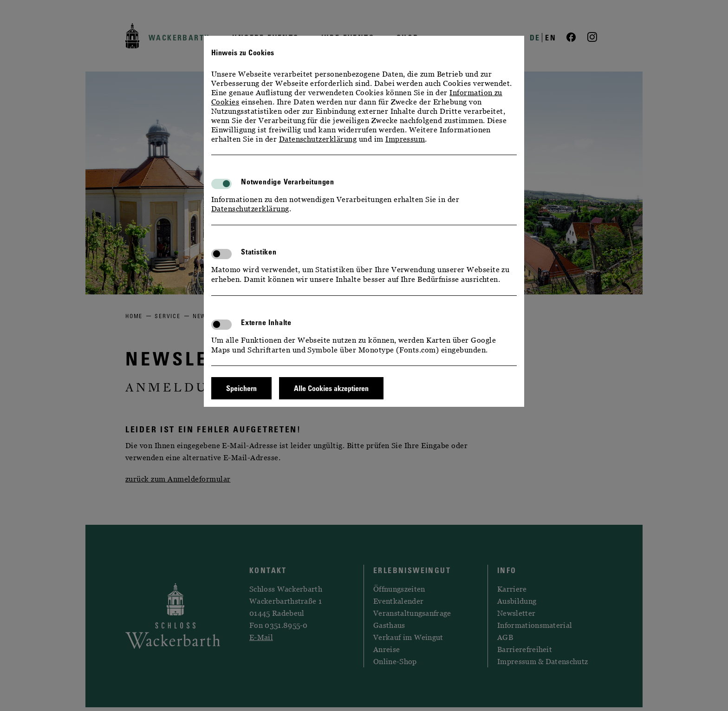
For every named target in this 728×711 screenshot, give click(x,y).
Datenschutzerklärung (318, 139)
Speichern (241, 388)
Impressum (405, 139)
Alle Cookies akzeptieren (331, 388)
